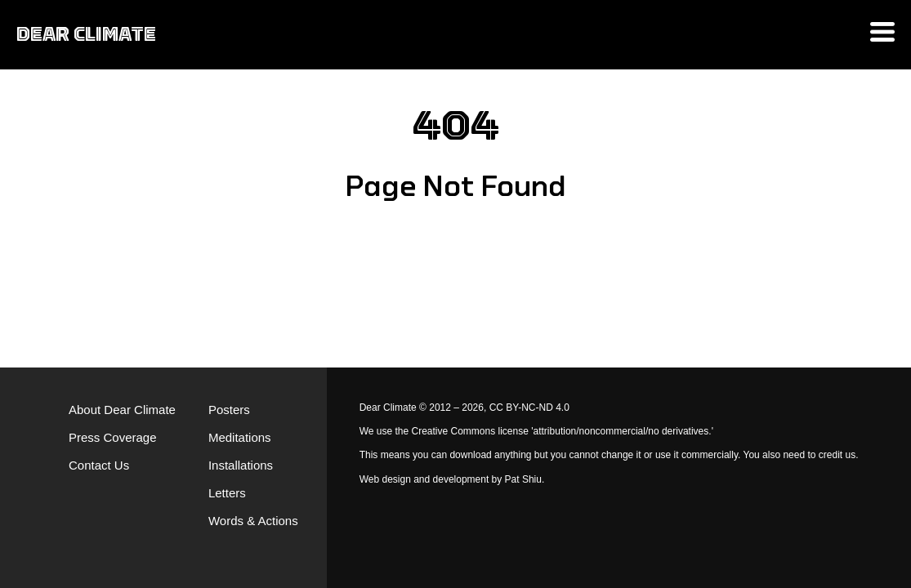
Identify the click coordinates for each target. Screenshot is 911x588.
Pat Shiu (523, 479)
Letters (227, 493)
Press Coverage (113, 437)
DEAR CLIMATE (86, 34)
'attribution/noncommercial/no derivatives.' (622, 431)
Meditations (240, 437)
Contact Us (99, 465)
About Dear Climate (122, 410)
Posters (229, 410)
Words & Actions (253, 521)
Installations (241, 465)
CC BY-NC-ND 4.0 (529, 408)
